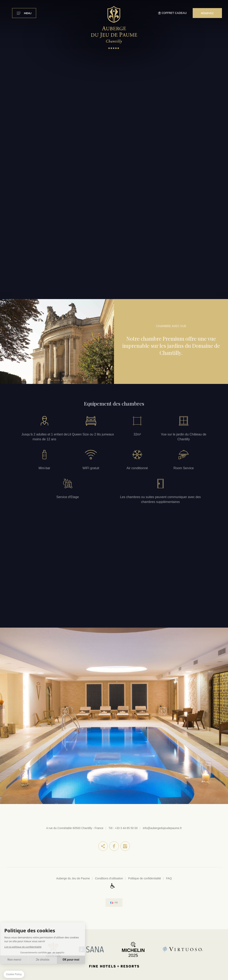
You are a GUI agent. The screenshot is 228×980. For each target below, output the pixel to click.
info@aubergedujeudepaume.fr (162, 828)
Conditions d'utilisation (109, 878)
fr (116, 903)
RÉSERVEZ (207, 13)
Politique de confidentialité (145, 878)
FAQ (169, 878)
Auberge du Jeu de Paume (73, 878)
